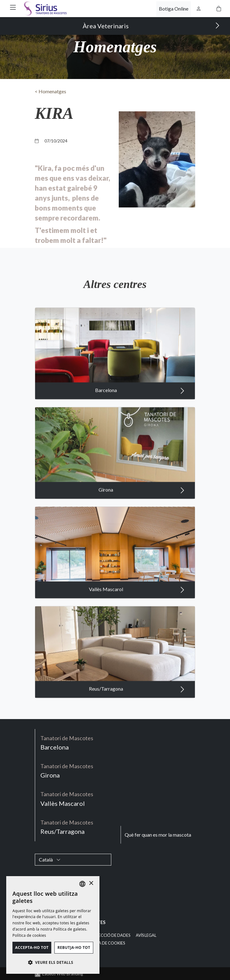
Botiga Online (174, 9)
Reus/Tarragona (137, 708)
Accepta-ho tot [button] (32, 947)
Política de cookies (104, 943)
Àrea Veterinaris (151, 26)
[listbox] (82, 884)
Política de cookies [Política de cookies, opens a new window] (29, 935)
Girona (142, 509)
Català (50, 859)
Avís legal (146, 935)
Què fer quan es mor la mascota (158, 835)
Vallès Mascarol (137, 608)
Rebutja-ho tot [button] (74, 947)
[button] (13, 7)
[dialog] (53, 925)
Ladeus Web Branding (63, 974)
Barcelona (140, 409)
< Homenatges (51, 91)
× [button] (91, 883)
